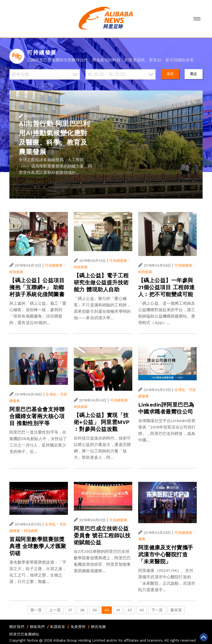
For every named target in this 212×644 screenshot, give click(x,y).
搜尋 (170, 74)
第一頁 (36, 610)
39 (95, 610)
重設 (193, 74)
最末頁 (176, 610)
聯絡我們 (37, 627)
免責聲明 (78, 627)
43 (142, 610)
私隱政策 (58, 627)
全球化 (51, 394)
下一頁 (157, 610)
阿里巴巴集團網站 (24, 634)
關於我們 (17, 627)
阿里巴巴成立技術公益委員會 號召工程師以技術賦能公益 (102, 535)
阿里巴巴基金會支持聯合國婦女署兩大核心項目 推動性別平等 (37, 416)
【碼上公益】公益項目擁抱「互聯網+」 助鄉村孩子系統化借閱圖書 (37, 287)
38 (82, 610)
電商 (142, 539)
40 (107, 610)
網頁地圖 (98, 627)
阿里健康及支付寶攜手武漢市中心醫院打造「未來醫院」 (166, 554)
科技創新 (83, 116)
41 (118, 610)
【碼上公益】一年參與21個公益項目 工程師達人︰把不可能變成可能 (167, 287)
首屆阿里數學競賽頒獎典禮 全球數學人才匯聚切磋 (38, 546)
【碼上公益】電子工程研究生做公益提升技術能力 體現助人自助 (101, 282)
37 (70, 610)
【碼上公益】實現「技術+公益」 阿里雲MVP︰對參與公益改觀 (102, 422)
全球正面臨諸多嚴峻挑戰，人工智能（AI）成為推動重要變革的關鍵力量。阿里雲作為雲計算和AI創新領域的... (55, 166)
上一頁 (55, 610)
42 (130, 610)
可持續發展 (63, 116)
